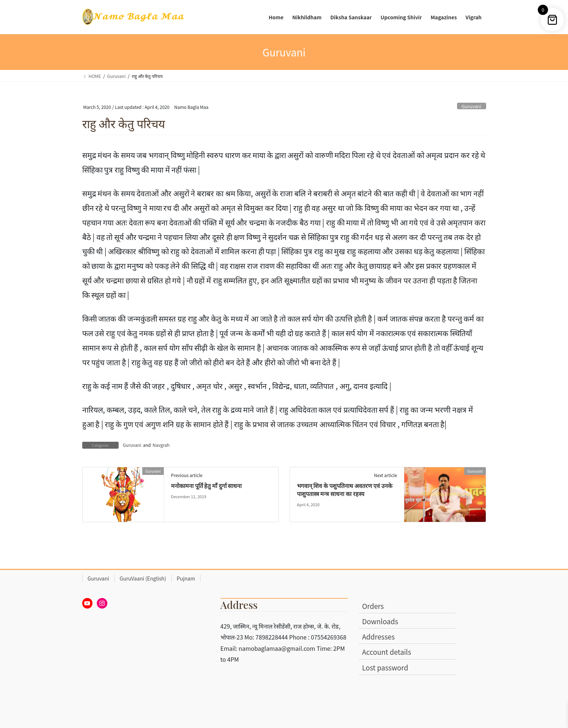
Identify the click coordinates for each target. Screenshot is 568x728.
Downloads (380, 621)
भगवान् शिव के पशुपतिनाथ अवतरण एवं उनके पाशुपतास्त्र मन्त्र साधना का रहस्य (345, 490)
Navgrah (161, 445)
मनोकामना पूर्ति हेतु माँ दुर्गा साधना (206, 486)
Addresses (378, 636)
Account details (387, 652)
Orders (373, 606)
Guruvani (472, 106)
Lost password (385, 667)
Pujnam (186, 578)
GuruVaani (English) (143, 578)
